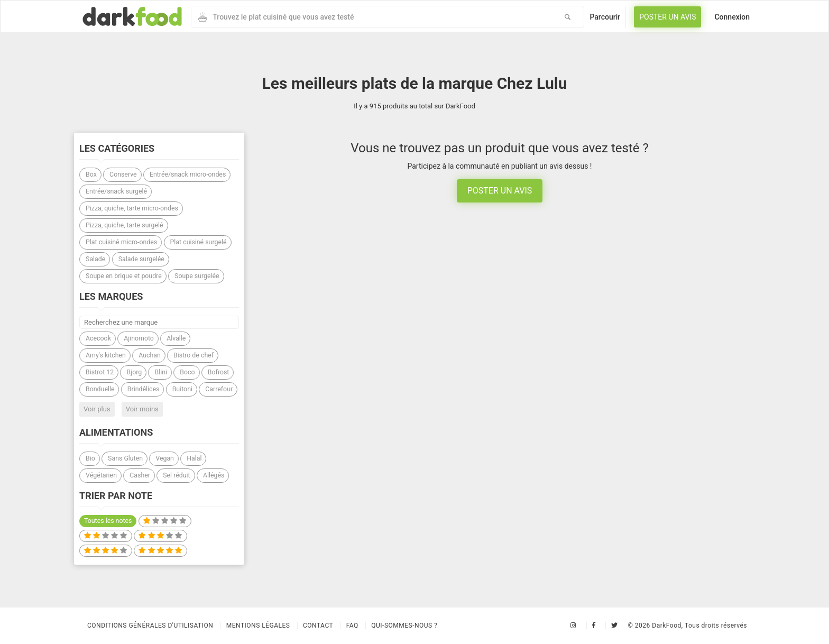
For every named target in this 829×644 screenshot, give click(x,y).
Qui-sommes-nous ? (404, 625)
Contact (318, 625)
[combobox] (371, 17)
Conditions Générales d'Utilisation (150, 625)
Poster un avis (667, 17)
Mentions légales (258, 625)
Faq (352, 625)
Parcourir (605, 17)
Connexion (732, 17)
